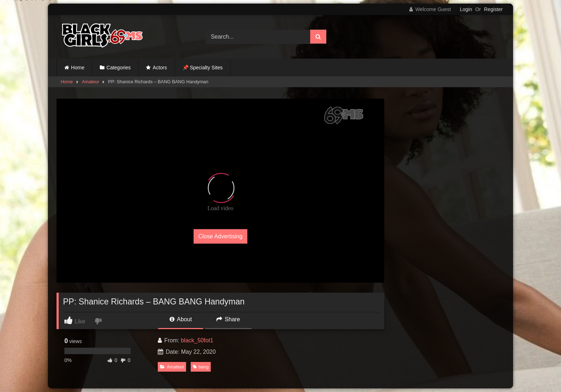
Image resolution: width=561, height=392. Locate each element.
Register (493, 9)
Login (466, 9)
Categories (119, 68)
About (181, 319)
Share (228, 319)
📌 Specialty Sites (203, 68)
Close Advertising (220, 236)
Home (78, 68)
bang (201, 367)
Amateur (91, 82)
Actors (160, 68)
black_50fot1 (197, 340)
